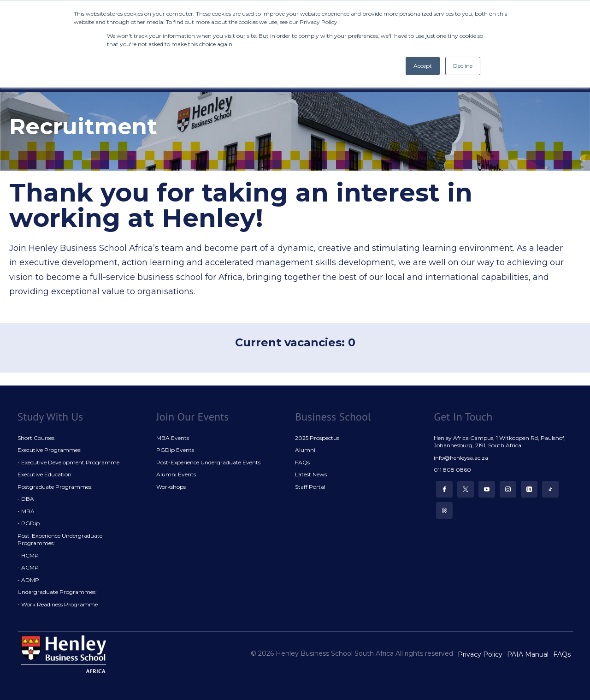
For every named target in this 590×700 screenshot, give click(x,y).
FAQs (302, 462)
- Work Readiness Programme (58, 604)
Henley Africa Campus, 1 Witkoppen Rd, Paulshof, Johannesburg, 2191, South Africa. (500, 442)
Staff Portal (310, 487)
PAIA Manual (528, 654)
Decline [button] (463, 66)
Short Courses (36, 438)
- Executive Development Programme (68, 462)
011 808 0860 (452, 470)
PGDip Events (175, 450)
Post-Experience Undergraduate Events (208, 462)
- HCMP (28, 555)
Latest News (311, 474)
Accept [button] (423, 66)
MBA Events (173, 438)
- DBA (26, 499)
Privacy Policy (480, 654)
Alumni (305, 450)
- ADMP (28, 580)
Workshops (171, 487)
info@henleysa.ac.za (461, 458)
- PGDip (29, 523)
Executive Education (44, 474)
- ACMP (28, 567)
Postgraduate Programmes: (55, 487)
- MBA (26, 511)
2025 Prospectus (317, 438)
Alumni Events (176, 474)
